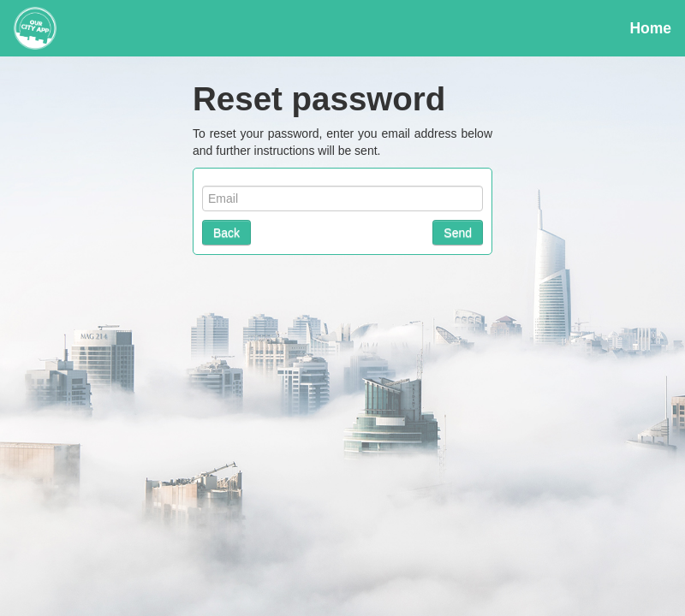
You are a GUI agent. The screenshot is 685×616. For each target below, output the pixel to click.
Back (226, 233)
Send (458, 233)
